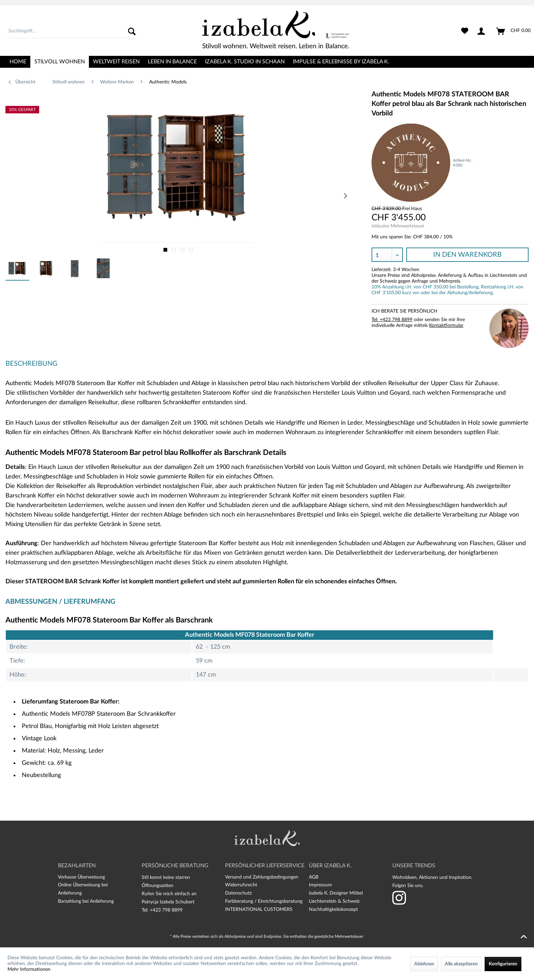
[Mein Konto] (483, 31)
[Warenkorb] (514, 31)
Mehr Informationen (29, 969)
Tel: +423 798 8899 (392, 320)
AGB (314, 877)
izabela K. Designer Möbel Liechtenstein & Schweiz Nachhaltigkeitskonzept (336, 901)
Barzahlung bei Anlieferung (86, 901)
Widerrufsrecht (241, 885)
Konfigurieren (503, 964)
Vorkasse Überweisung (81, 877)
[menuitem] (72, 31)
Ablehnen (424, 964)
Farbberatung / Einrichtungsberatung (264, 901)
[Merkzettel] (465, 31)
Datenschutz (238, 893)
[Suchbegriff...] (72, 31)
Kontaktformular (446, 326)
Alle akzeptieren (461, 964)
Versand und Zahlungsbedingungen (262, 877)
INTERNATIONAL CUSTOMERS (259, 910)
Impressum (320, 885)
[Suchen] (132, 31)
